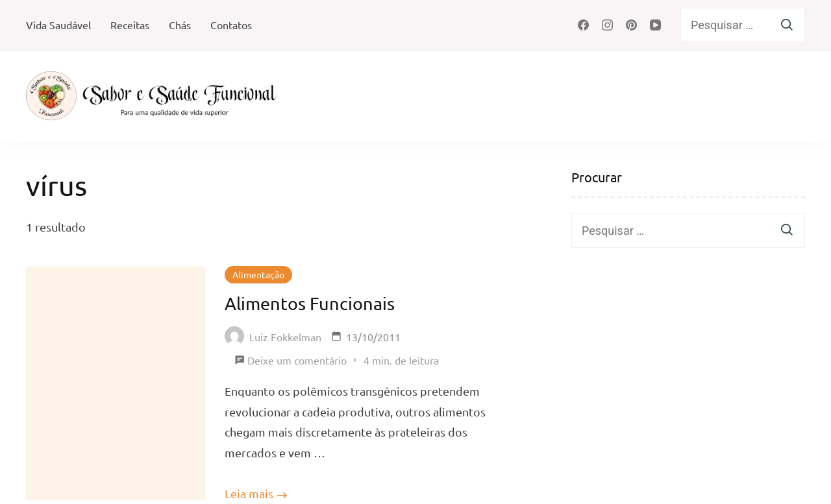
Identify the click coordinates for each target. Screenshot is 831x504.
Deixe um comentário (297, 361)
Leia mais (249, 493)
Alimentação (258, 274)
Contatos (231, 25)
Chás (180, 25)
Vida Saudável (58, 25)
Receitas (130, 25)
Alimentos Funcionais (310, 303)
